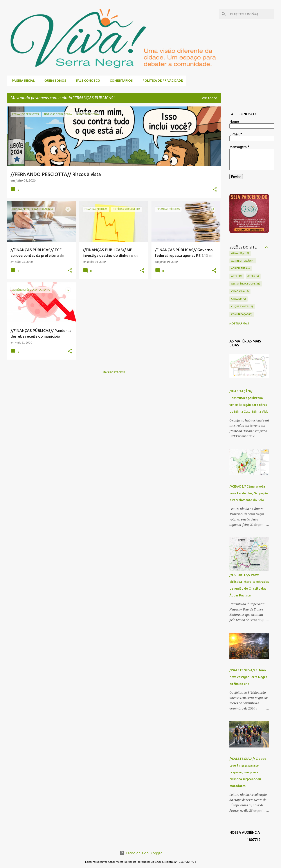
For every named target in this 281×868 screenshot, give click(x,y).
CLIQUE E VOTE (242, 307)
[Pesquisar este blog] (251, 14)
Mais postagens (114, 372)
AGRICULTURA (241, 268)
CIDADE (239, 299)
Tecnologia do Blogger (141, 853)
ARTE (237, 276)
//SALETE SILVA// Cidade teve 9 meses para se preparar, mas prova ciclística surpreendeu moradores (248, 772)
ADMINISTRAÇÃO (243, 261)
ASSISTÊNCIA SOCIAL (246, 284)
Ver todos (210, 98)
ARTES (253, 276)
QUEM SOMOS (54, 81)
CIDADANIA (240, 292)
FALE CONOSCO (87, 81)
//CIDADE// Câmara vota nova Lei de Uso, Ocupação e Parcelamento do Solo (249, 493)
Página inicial (22, 81)
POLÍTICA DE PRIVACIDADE (161, 81)
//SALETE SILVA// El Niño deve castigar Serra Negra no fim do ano (248, 677)
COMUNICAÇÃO (242, 314)
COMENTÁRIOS (120, 81)
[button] (215, 190)
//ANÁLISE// (240, 253)
